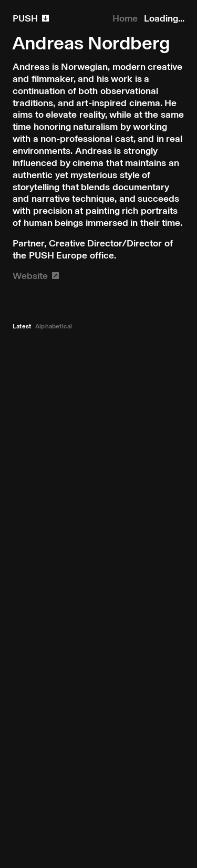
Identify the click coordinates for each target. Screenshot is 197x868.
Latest (22, 326)
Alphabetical (54, 326)
